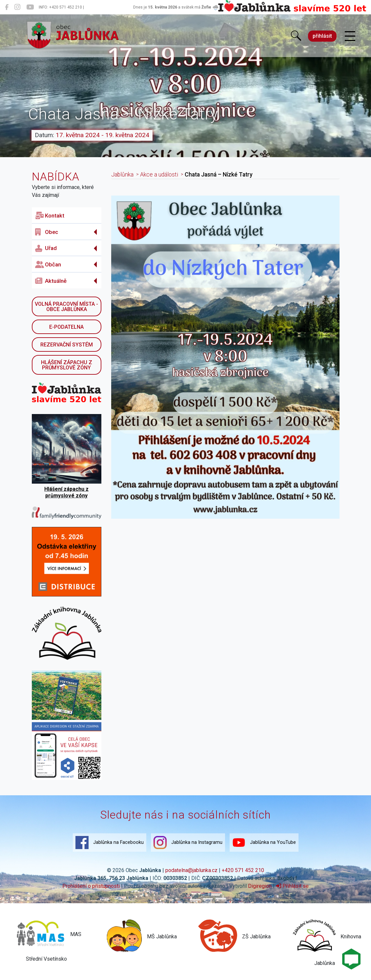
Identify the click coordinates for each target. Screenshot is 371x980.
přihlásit (322, 36)
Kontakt (50, 216)
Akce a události (159, 175)
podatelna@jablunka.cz (191, 870)
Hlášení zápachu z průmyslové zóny (67, 365)
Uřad (46, 248)
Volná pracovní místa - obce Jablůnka (66, 307)
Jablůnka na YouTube (264, 843)
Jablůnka (122, 175)
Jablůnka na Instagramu (188, 843)
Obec (47, 232)
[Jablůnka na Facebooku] (7, 7)
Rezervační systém (67, 345)
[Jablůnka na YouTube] (30, 7)
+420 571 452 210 (243, 870)
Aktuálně (51, 281)
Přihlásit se (292, 886)
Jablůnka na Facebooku (110, 843)
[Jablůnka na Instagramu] (17, 7)
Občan (48, 264)
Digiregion (260, 886)
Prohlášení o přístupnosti (91, 886)
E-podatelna (66, 327)
